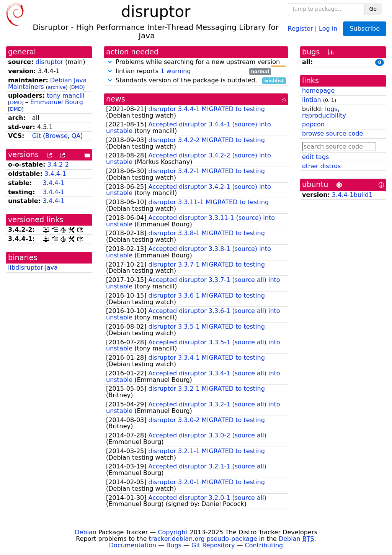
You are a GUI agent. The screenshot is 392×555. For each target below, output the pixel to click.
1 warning (176, 71)
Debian (86, 532)
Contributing (264, 545)
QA (76, 136)
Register (301, 28)
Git (37, 136)
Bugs (174, 545)
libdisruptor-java (33, 268)
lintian (312, 100)
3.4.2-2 (58, 165)
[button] (110, 62)
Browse (56, 136)
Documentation (133, 545)
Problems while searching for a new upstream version (196, 62)
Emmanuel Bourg (57, 102)
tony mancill (65, 96)
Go (373, 9)
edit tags (315, 157)
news (116, 99)
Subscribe (365, 29)
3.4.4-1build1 (352, 195)
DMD (77, 87)
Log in (328, 28)
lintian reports (189, 71)
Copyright (173, 532)
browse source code (332, 133)
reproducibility (324, 115)
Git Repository (213, 545)
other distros (321, 166)
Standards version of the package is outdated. (196, 81)
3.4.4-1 (55, 174)
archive (57, 87)
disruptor (49, 62)
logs (331, 109)
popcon (313, 124)
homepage (318, 91)
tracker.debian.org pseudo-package (203, 539)
